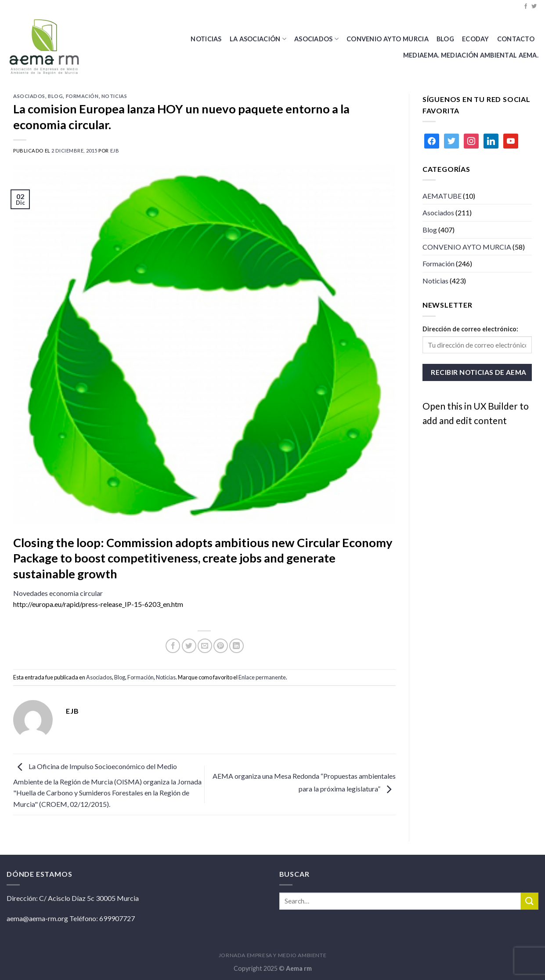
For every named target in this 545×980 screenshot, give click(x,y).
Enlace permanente (262, 677)
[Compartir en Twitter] (189, 646)
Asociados (316, 39)
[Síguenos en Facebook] (526, 7)
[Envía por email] (205, 646)
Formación (82, 96)
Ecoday (476, 39)
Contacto (516, 39)
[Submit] (530, 901)
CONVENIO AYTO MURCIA (388, 39)
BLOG (445, 39)
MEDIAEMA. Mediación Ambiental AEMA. (471, 55)
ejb (115, 151)
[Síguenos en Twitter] (534, 7)
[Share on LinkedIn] (236, 646)
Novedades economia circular (58, 593)
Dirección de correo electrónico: (470, 329)
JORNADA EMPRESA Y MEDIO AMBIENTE (273, 955)
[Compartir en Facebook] (173, 646)
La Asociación (258, 39)
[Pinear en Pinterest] (221, 646)
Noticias (206, 39)
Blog (55, 96)
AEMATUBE (442, 196)
